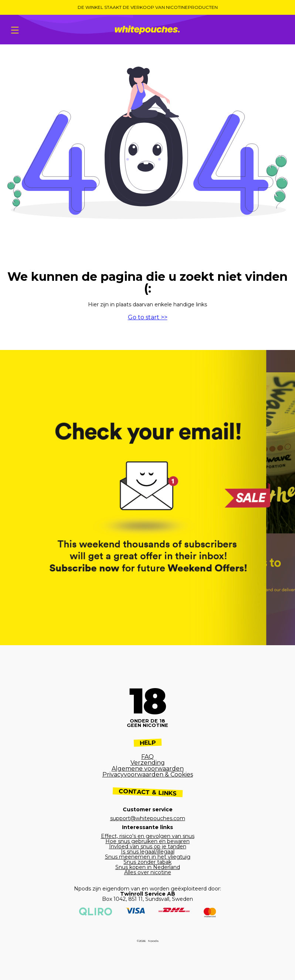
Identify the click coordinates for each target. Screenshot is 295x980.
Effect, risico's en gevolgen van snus (148, 836)
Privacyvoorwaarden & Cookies (148, 774)
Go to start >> (148, 317)
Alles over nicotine (148, 872)
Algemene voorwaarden (148, 769)
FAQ (147, 757)
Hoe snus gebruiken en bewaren (147, 841)
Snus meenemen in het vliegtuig (148, 857)
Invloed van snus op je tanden (148, 846)
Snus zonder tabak (147, 862)
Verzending (148, 763)
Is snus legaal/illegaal (148, 852)
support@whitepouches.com (148, 818)
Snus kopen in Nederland (148, 867)
